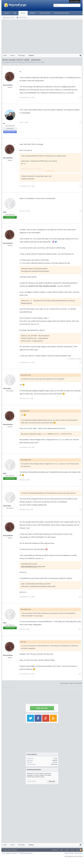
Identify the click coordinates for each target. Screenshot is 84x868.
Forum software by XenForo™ (17, 853)
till (4, 123)
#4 (80, 211)
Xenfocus (14, 850)
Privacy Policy (78, 853)
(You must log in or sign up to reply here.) (71, 683)
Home (72, 850)
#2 (80, 122)
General (15, 62)
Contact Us (55, 850)
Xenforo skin (6, 850)
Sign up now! (42, 708)
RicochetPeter (30, 62)
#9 (80, 510)
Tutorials (7, 13)
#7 (80, 447)
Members (33, 13)
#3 (80, 186)
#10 (80, 597)
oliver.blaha (7, 388)
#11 (80, 629)
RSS (81, 850)
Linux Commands (45, 13)
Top (77, 850)
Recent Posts (23, 17)
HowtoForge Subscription (62, 13)
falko (5, 212)
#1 (80, 97)
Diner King (54, 764)
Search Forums (10, 17)
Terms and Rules (69, 853)
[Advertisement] (42, 36)
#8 (80, 480)
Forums (23, 13)
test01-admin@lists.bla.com (29, 567)
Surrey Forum (79, 856)
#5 (80, 362)
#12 (80, 674)
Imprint (67, 850)
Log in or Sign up (75, 1)
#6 (80, 398)
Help (62, 850)
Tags (15, 13)
